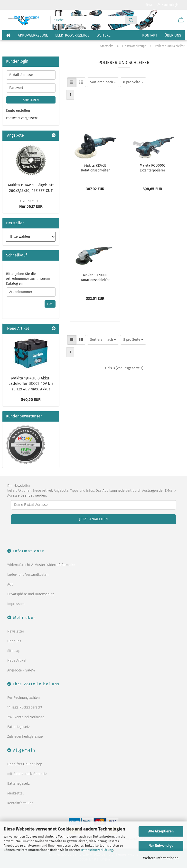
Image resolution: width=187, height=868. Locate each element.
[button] (181, 20)
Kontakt (150, 35)
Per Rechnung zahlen (23, 698)
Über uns (173, 35)
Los (50, 304)
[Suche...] (131, 20)
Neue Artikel (17, 661)
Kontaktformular (20, 803)
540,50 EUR (31, 400)
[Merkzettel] (169, 20)
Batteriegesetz (19, 727)
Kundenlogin (168, 5)
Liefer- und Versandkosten (28, 575)
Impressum (16, 604)
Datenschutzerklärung (97, 850)
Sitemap (14, 651)
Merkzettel (15, 793)
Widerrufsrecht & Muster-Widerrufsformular (41, 565)
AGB (10, 584)
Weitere (104, 35)
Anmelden (31, 100)
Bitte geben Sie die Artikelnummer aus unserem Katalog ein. (28, 279)
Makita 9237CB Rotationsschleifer (95, 168)
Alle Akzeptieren (161, 831)
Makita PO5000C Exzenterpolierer (152, 168)
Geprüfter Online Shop (25, 764)
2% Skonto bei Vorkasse (26, 717)
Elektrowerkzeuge (72, 35)
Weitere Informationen (161, 858)
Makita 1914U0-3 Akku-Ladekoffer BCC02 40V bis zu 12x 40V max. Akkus (31, 384)
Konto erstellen (18, 111)
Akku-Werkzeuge (33, 35)
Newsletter (16, 631)
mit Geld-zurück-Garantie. (27, 774)
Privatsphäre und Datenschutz (31, 594)
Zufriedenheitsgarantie (25, 737)
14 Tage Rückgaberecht (25, 707)
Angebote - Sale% (21, 670)
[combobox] (103, 82)
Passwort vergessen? (22, 118)
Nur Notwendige (161, 846)
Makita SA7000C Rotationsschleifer (95, 278)
